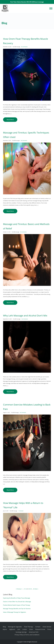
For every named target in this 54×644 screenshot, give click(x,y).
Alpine (5, 629)
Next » (37, 589)
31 (24, 589)
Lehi (19, 629)
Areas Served (47, 627)
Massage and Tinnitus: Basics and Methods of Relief (26, 226)
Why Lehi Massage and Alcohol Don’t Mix (25, 316)
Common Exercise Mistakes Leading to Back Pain (27, 407)
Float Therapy (29, 627)
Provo (49, 629)
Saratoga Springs (21, 632)
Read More (10, 120)
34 (29, 589)
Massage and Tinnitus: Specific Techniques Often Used (26, 135)
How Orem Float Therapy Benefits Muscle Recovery (26, 41)
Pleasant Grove (40, 629)
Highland (12, 629)
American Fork (34, 632)
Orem (31, 629)
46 (34, 589)
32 (26, 589)
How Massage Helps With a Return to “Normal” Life (23, 505)
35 (31, 589)
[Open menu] (51, 8)
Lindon (25, 629)
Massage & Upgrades (15, 627)
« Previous (19, 589)
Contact (38, 627)
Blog (4, 627)
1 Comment (21, 511)
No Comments (24, 47)
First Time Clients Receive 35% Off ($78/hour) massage (27, 2)
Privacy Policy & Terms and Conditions (27, 635)
